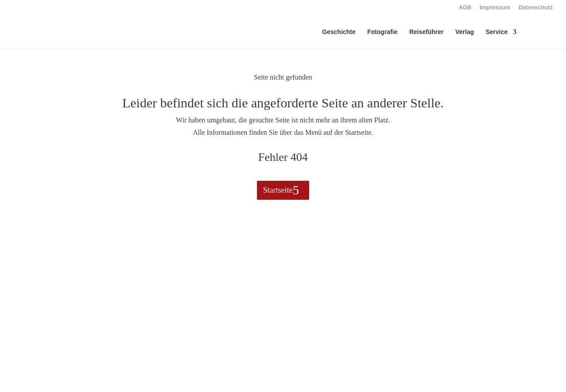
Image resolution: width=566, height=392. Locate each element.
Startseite (278, 190)
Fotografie (382, 32)
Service (497, 32)
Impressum (495, 8)
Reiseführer (426, 32)
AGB (465, 8)
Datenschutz (536, 8)
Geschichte (339, 32)
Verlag (465, 32)
